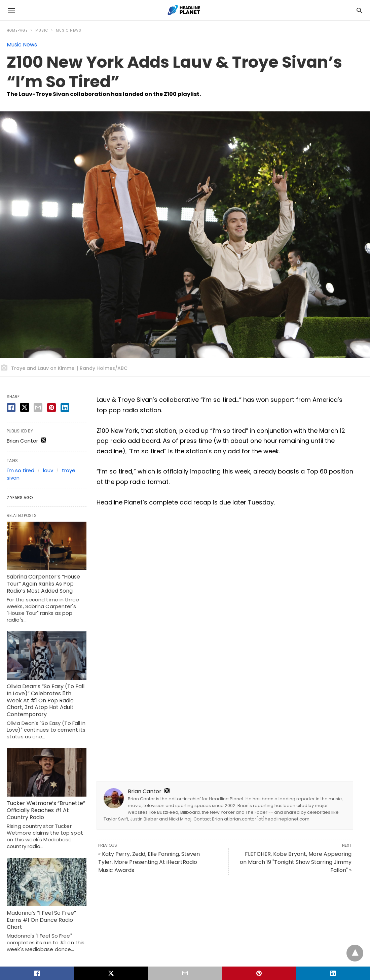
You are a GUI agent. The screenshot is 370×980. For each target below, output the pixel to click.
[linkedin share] (65, 408)
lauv (48, 470)
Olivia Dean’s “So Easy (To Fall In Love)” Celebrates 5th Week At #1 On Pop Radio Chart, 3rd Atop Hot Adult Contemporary (46, 700)
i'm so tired (21, 470)
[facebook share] (11, 408)
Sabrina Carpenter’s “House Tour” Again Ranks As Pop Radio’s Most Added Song (43, 584)
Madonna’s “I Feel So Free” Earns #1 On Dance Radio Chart (41, 920)
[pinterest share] (51, 408)
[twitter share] (25, 407)
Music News (69, 30)
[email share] (38, 408)
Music (42, 30)
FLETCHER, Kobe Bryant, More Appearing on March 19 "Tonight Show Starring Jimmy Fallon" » (296, 862)
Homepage (17, 30)
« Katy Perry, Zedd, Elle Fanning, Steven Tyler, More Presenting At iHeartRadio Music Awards (149, 862)
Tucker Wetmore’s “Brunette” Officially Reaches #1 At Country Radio (46, 810)
